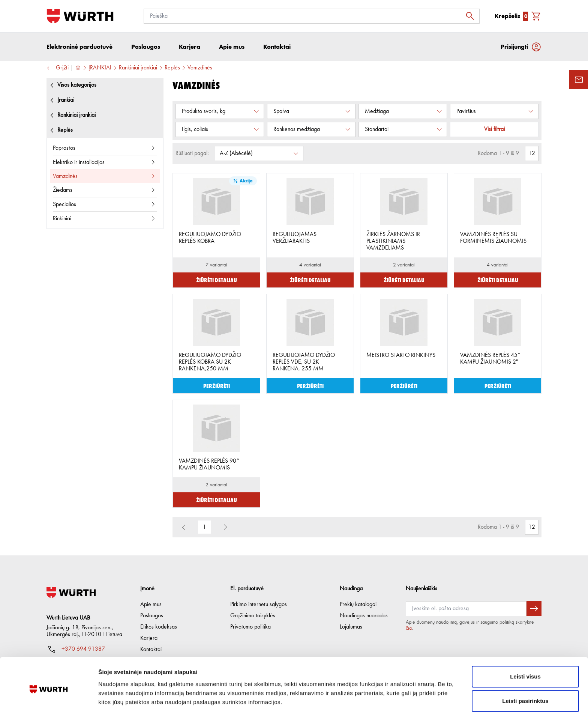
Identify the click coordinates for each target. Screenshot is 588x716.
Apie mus (151, 605)
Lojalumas (351, 627)
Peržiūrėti (217, 386)
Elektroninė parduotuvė (79, 47)
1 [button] (205, 527)
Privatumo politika (250, 627)
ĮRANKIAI (100, 68)
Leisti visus (525, 648)
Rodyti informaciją (385, 701)
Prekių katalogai (358, 605)
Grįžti (58, 68)
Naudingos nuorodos (364, 616)
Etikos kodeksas (159, 627)
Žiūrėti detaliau (217, 280)
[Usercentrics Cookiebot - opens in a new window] (49, 701)
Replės (172, 68)
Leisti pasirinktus (525, 673)
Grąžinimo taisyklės (253, 616)
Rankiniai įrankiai (138, 68)
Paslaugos (152, 616)
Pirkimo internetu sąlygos (259, 605)
